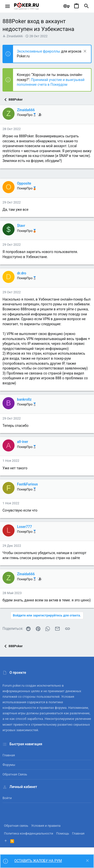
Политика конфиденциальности (29, 833)
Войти (7, 798)
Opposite (24, 183)
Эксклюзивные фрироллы (39, 51)
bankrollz (24, 399)
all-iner (23, 442)
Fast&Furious (27, 484)
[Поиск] (86, 6)
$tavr (21, 226)
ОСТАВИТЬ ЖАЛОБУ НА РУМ (38, 861)
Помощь (63, 833)
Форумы (9, 765)
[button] (8, 6)
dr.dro (22, 273)
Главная (9, 755)
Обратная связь (15, 774)
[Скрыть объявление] (84, 52)
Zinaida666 (15, 36)
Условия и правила (46, 826)
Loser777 (24, 527)
